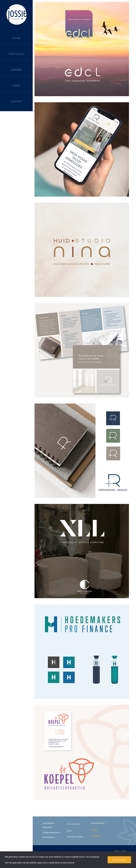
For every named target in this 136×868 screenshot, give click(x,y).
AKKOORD (119, 860)
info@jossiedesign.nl (51, 832)
